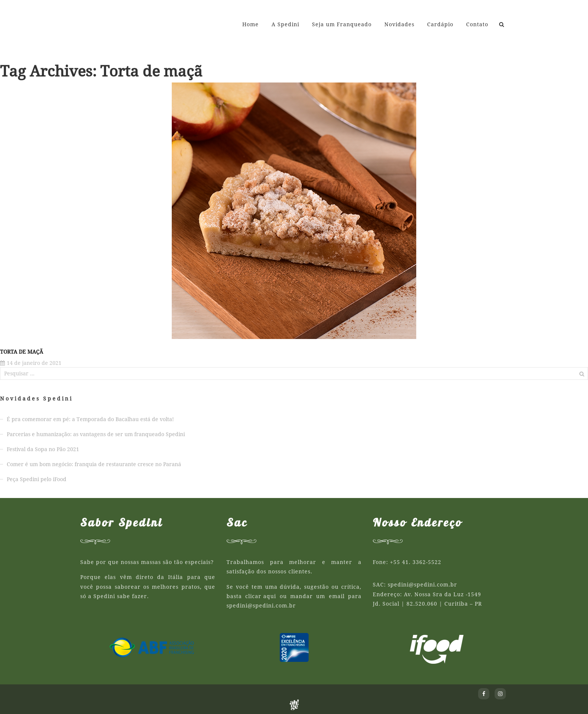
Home (250, 24)
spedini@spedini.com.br (261, 606)
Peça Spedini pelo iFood (37, 479)
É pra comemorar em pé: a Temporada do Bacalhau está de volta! (90, 419)
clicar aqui (261, 596)
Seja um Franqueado (342, 24)
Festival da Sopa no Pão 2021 (43, 449)
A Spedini (285, 24)
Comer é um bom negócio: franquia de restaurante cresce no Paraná (94, 464)
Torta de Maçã (22, 352)
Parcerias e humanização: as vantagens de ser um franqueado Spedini (96, 434)
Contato (477, 24)
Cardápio (440, 24)
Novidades (399, 24)
